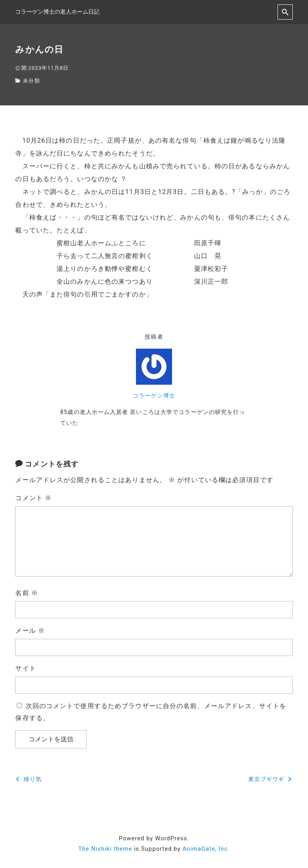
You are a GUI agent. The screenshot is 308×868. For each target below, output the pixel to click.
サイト (25, 668)
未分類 (31, 81)
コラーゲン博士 (154, 396)
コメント (33, 498)
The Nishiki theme (105, 849)
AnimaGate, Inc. (206, 849)
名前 (26, 593)
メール (30, 631)
